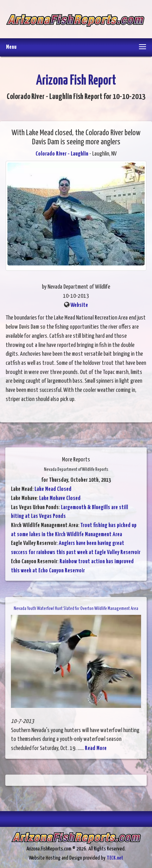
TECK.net (115, 858)
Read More (96, 748)
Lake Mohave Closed (60, 498)
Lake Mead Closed (53, 489)
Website (79, 305)
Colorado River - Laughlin (62, 154)
